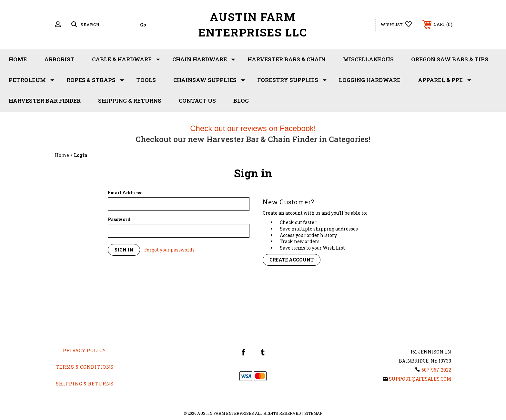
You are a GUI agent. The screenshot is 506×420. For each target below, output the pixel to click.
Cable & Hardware (126, 59)
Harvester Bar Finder (45, 101)
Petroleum (31, 80)
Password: (120, 220)
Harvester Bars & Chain (287, 59)
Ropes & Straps (95, 80)
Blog (241, 101)
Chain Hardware (204, 59)
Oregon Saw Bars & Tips (450, 59)
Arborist (59, 59)
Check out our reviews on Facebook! (253, 128)
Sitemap (313, 413)
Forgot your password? (169, 250)
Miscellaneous (368, 59)
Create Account (292, 260)
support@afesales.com (420, 379)
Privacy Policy (85, 350)
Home (18, 59)
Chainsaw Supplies (209, 80)
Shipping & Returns (130, 101)
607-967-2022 (436, 370)
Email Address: (125, 193)
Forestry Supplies (292, 80)
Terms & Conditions (85, 367)
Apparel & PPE (445, 80)
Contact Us (197, 101)
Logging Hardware (370, 80)
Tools (146, 80)
